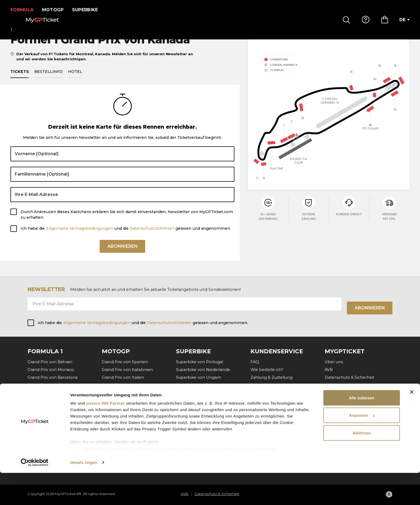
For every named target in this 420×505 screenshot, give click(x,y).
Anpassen (362, 448)
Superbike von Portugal (200, 362)
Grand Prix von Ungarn (50, 401)
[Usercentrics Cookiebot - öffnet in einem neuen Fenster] (35, 495)
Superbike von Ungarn (198, 377)
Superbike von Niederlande (203, 370)
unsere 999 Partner (106, 435)
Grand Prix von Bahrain (50, 362)
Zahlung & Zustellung (271, 377)
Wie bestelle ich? (267, 370)
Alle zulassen (361, 430)
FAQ (255, 362)
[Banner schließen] (412, 424)
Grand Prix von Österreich (53, 385)
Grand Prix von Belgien (50, 393)
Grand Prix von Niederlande (55, 409)
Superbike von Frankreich (201, 409)
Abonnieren (123, 254)
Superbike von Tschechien (202, 385)
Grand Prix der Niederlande (128, 401)
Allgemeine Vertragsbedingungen (80, 235)
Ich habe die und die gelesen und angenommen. (126, 235)
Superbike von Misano (198, 401)
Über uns (334, 362)
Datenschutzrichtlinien (152, 235)
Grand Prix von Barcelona (52, 377)
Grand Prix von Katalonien (127, 370)
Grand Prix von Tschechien (128, 393)
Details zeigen (84, 494)
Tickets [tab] (20, 78)
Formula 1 (24, 10)
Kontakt (258, 393)
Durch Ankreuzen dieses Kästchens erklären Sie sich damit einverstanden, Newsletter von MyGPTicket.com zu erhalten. (127, 221)
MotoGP (56, 10)
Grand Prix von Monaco (51, 370)
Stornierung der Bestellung (277, 385)
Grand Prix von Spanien (125, 362)
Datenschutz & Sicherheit (349, 377)
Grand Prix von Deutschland (129, 409)
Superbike (88, 10)
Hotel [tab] (75, 78)
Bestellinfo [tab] (48, 78)
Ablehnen (362, 465)
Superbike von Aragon (198, 393)
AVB (329, 370)
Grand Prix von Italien (123, 377)
